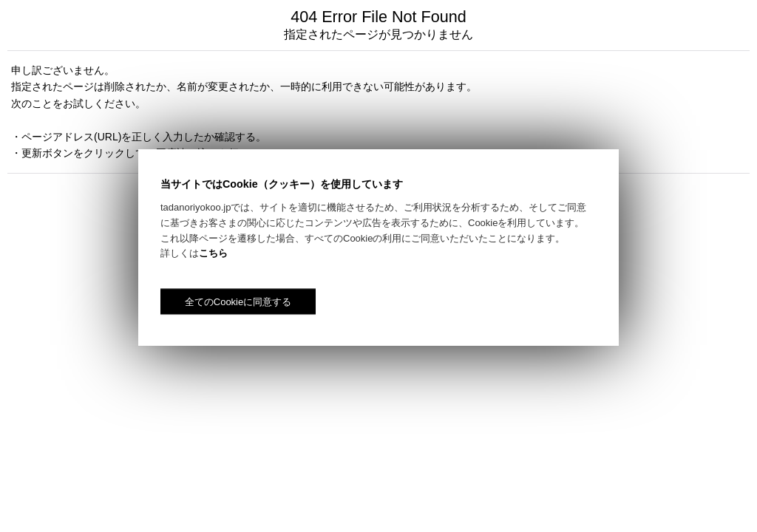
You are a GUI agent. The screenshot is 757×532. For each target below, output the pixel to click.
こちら (213, 253)
